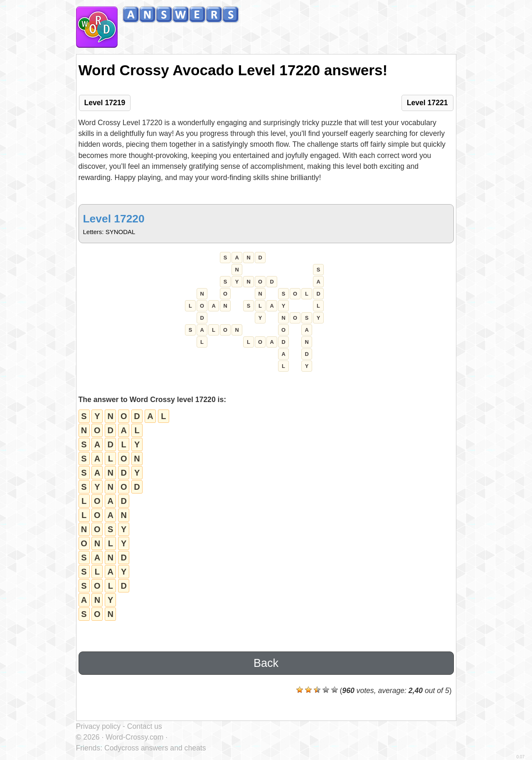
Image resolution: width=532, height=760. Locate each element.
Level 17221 (427, 103)
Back (266, 663)
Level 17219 (105, 103)
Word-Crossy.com (134, 737)
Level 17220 (114, 219)
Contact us (145, 726)
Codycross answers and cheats (155, 748)
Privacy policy (99, 726)
